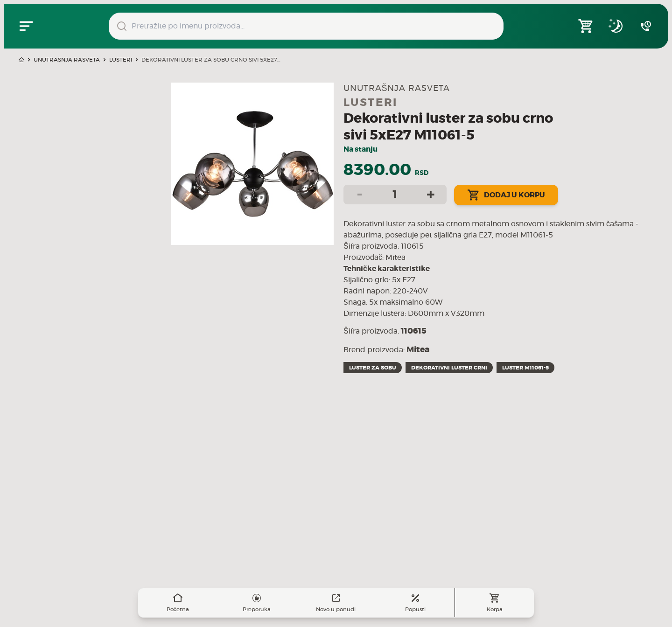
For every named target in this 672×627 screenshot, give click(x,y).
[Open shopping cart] (586, 26)
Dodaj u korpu (506, 195)
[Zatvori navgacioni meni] (26, 26)
